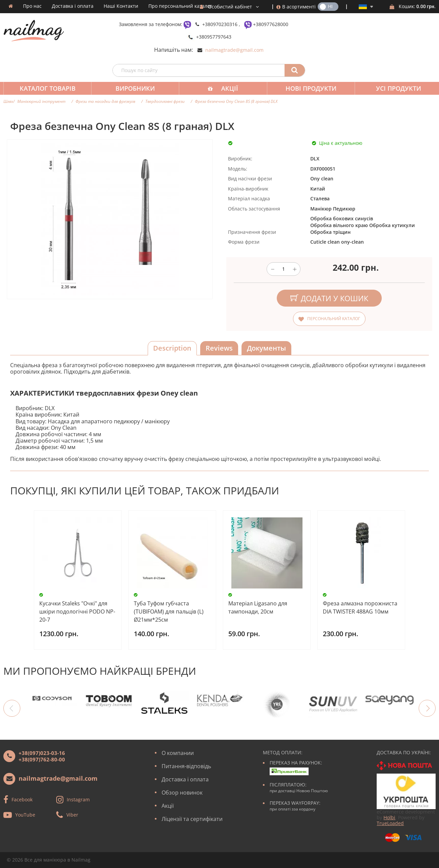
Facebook (22, 799)
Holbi (389, 817)
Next (427, 708)
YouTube (25, 814)
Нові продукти (306, 88)
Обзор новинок (182, 793)
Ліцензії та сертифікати (192, 819)
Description (172, 348)
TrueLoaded (390, 823)
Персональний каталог (334, 319)
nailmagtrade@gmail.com (234, 50)
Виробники (133, 88)
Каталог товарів (47, 88)
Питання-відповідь (186, 766)
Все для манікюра (45, 860)
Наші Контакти (121, 6)
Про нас (32, 6)
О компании (178, 753)
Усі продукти (392, 88)
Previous (12, 708)
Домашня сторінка (11, 6)
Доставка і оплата (73, 6)
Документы (266, 348)
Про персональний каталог (180, 6)
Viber (72, 814)
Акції (226, 88)
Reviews (219, 348)
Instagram (78, 799)
